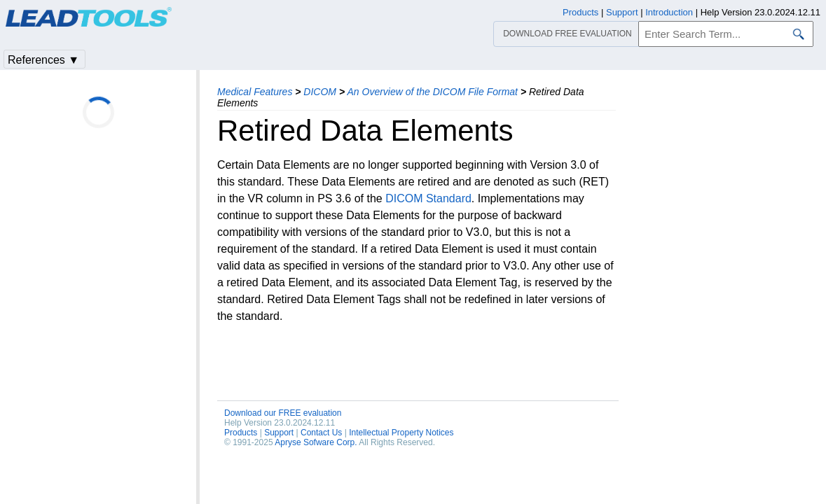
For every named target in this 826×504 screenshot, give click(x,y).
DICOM (320, 92)
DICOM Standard (428, 198)
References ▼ (43, 60)
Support (279, 433)
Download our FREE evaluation (283, 413)
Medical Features (255, 92)
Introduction (669, 12)
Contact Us (321, 433)
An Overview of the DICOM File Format (432, 92)
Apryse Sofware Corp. (316, 442)
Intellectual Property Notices (401, 433)
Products (241, 433)
